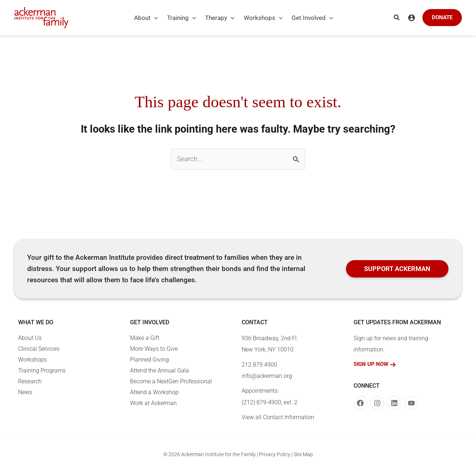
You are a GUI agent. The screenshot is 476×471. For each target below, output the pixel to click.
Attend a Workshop (154, 392)
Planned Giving (149, 360)
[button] (151, 18)
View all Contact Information (278, 417)
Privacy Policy (275, 454)
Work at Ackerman (153, 403)
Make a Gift (145, 338)
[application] (154, 18)
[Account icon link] (412, 18)
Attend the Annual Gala (160, 370)
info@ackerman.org (267, 376)
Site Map (303, 454)
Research (30, 381)
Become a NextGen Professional (171, 381)
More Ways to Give (154, 349)
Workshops (32, 360)
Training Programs (42, 370)
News (25, 392)
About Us (30, 338)
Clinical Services (39, 349)
